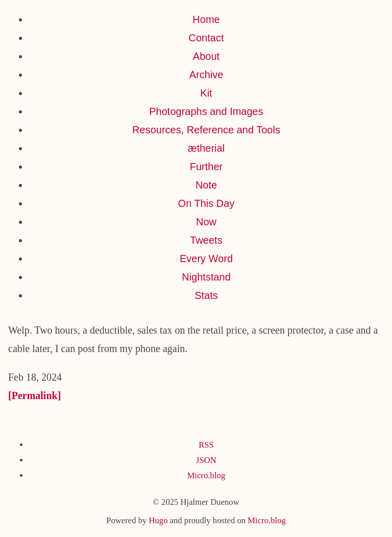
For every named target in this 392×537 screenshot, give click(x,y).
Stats (206, 295)
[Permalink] (34, 395)
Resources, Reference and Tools (206, 130)
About (206, 56)
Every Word (206, 259)
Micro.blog (206, 475)
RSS (206, 445)
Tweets (206, 240)
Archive (206, 75)
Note (206, 185)
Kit (206, 93)
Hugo (158, 520)
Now (206, 222)
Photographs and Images (206, 111)
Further (206, 167)
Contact (206, 38)
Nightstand (206, 277)
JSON (206, 460)
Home (206, 19)
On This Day (206, 203)
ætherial (206, 148)
